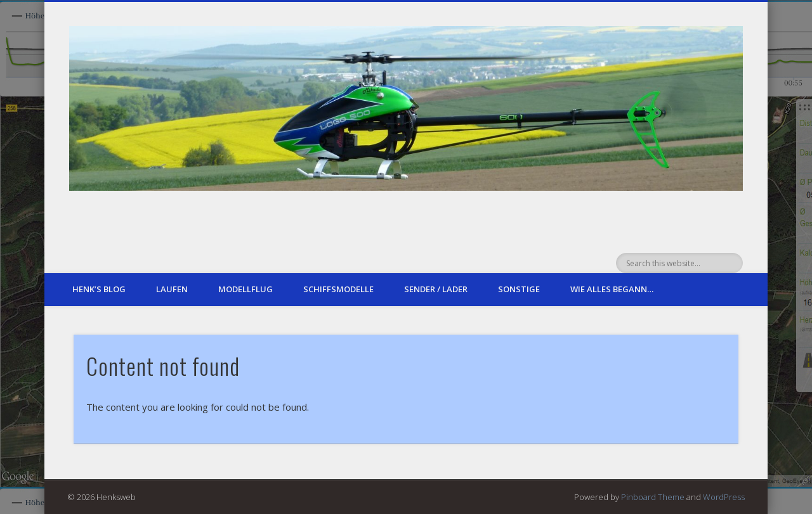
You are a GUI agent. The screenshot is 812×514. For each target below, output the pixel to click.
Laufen (172, 289)
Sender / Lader (436, 289)
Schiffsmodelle (338, 289)
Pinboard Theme (653, 497)
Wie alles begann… (612, 289)
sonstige (519, 289)
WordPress (724, 497)
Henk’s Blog (99, 289)
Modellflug (246, 289)
